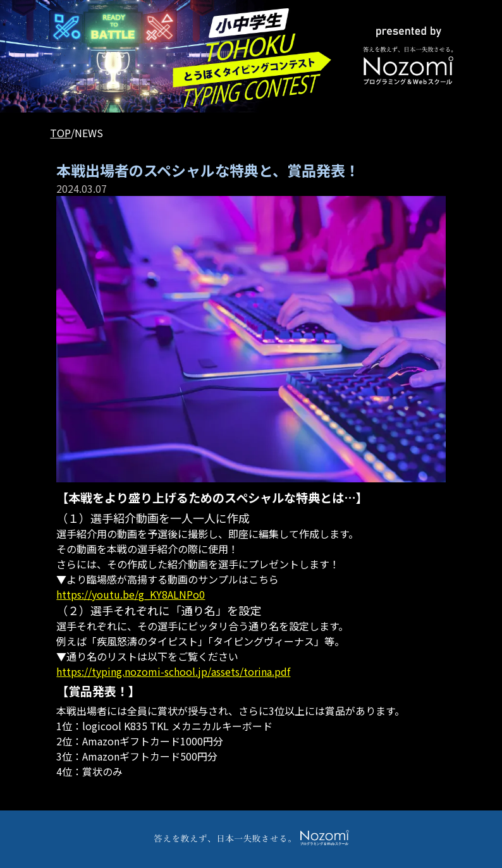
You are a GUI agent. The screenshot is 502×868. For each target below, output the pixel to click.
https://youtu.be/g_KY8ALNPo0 (131, 594)
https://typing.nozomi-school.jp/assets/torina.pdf (173, 671)
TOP (60, 133)
